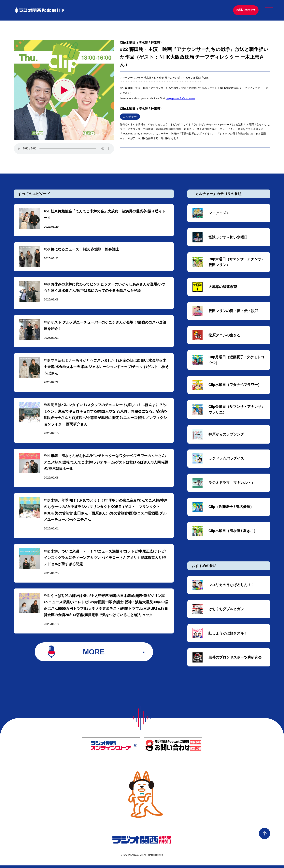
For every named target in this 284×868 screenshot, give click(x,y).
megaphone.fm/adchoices (180, 98)
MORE (94, 654)
